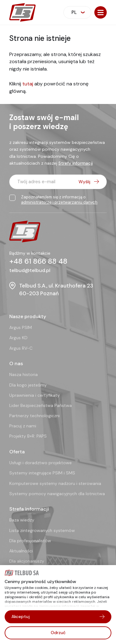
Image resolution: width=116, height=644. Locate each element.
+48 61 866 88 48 (38, 261)
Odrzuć (58, 633)
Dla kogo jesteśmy (28, 385)
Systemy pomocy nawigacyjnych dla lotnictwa (57, 494)
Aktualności (21, 551)
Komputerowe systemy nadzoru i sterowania (55, 483)
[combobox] (77, 12)
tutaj (28, 84)
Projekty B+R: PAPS (28, 436)
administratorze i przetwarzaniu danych (59, 202)
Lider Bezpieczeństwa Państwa (41, 405)
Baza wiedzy (22, 520)
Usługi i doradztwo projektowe (41, 463)
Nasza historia (24, 374)
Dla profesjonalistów (30, 541)
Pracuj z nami (23, 426)
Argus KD (18, 338)
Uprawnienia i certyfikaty (34, 395)
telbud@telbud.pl (30, 270)
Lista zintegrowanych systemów (42, 530)
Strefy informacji (76, 163)
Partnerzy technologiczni (34, 416)
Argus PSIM (21, 327)
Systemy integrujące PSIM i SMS (42, 473)
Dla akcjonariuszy (27, 561)
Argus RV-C (21, 348)
